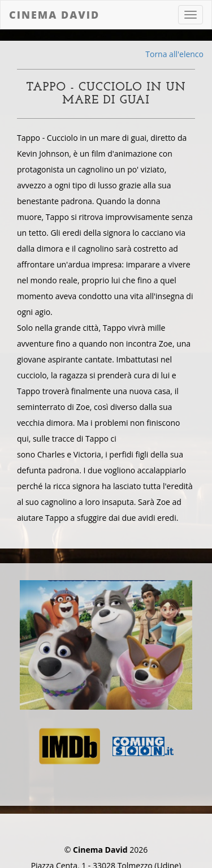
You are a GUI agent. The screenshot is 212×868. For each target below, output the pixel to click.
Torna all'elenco (174, 54)
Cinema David (54, 15)
